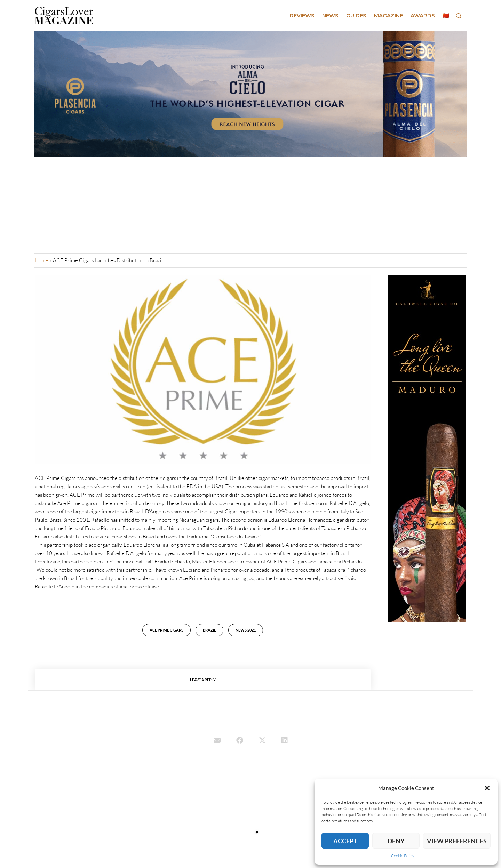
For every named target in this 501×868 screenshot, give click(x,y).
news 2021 (246, 630)
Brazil (209, 630)
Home (42, 260)
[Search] (459, 16)
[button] (487, 788)
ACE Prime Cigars (166, 630)
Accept (345, 841)
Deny (396, 841)
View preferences (457, 841)
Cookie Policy (403, 856)
